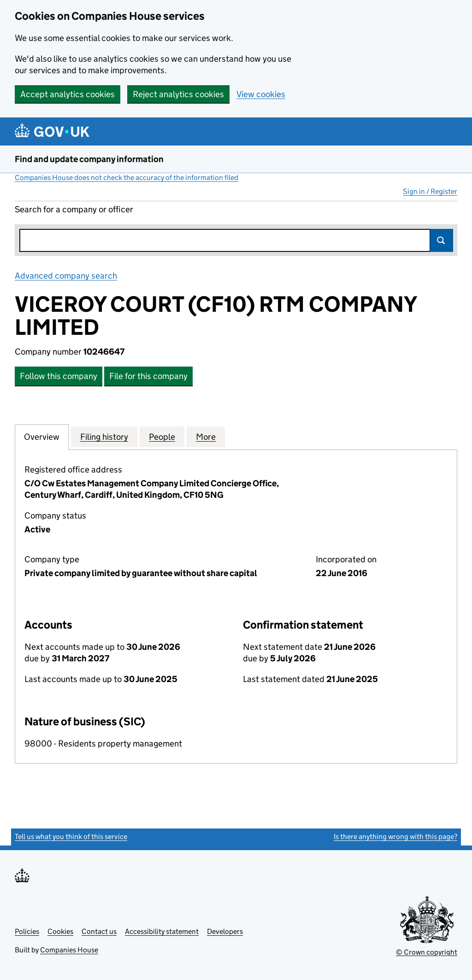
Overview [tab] (42, 437)
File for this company (148, 376)
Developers (225, 931)
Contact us (99, 931)
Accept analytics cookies (68, 94)
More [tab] (206, 437)
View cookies (261, 94)
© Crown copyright (427, 952)
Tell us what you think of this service (71, 837)
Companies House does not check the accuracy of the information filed (127, 178)
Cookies (60, 931)
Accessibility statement (162, 931)
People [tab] (162, 437)
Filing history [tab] (104, 437)
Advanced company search (66, 276)
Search (442, 240)
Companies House (69, 950)
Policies (27, 931)
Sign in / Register (430, 191)
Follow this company (59, 376)
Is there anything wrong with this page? (395, 837)
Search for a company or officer (74, 209)
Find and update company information (89, 159)
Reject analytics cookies (178, 94)
